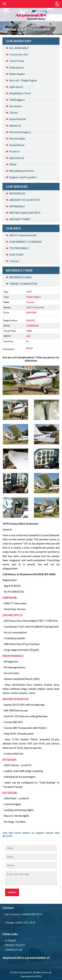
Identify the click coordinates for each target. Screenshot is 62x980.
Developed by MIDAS (31, 976)
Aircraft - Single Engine (23, 80)
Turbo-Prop (17, 61)
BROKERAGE (17, 193)
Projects (14, 151)
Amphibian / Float (20, 93)
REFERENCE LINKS (21, 277)
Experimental (18, 119)
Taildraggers (17, 100)
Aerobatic (15, 106)
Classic (14, 112)
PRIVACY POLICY (15, 945)
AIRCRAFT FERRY (20, 219)
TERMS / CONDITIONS (23, 284)
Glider (13, 164)
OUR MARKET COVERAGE (25, 242)
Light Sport (16, 87)
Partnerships (17, 138)
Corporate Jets (19, 54)
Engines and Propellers (23, 177)
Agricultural (17, 158)
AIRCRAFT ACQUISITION (25, 200)
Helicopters (17, 67)
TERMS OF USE (14, 950)
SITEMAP (11, 940)
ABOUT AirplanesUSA (23, 235)
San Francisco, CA (24, 914)
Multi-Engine (17, 74)
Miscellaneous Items (22, 171)
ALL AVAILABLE (19, 48)
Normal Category (20, 132)
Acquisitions (17, 145)
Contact (14, 261)
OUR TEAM (16, 254)
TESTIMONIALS (19, 248)
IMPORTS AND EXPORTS (25, 213)
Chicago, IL (20, 922)
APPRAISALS (17, 206)
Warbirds (15, 126)
